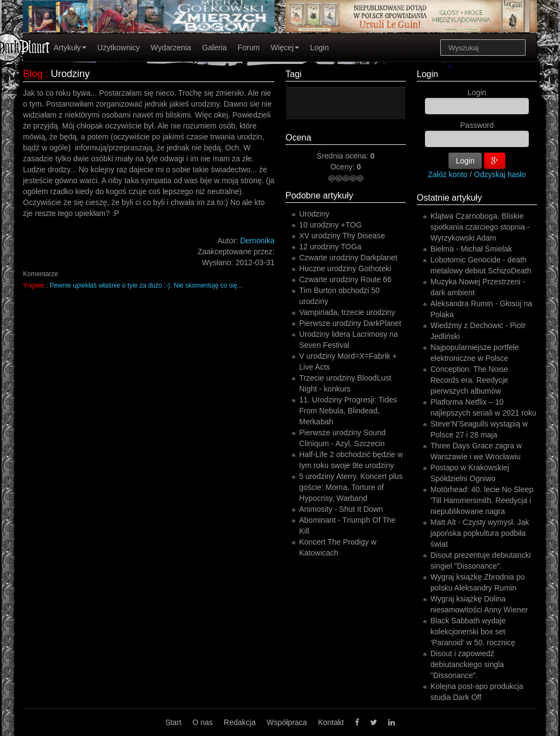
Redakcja (240, 722)
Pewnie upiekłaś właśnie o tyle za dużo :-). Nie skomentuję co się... (146, 285)
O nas (203, 722)
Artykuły (70, 48)
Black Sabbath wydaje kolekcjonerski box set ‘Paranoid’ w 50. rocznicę (473, 632)
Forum (249, 48)
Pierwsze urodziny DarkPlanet (350, 323)
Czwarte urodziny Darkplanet (348, 258)
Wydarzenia (171, 48)
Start (173, 722)
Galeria (214, 48)
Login (319, 48)
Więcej (285, 48)
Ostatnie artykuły (449, 198)
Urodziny (314, 214)
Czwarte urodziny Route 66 (345, 279)
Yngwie (34, 285)
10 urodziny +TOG (331, 225)
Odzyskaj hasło (500, 174)
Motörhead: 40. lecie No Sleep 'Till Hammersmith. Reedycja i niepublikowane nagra (482, 500)
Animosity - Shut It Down (341, 509)
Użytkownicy (119, 48)
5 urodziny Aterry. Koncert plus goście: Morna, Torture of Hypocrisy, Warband (351, 487)
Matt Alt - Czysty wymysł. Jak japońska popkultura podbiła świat (480, 533)
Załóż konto (448, 174)
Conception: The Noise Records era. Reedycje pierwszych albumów (469, 380)
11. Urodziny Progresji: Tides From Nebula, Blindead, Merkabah (348, 411)
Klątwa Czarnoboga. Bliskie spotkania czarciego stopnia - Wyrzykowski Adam (480, 227)
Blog (33, 74)
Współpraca (287, 722)
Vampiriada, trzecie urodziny (347, 312)
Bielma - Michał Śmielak (471, 249)
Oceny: (343, 167)
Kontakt (331, 722)
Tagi (293, 74)
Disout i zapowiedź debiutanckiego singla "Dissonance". (467, 664)
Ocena (298, 138)
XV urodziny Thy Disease (342, 236)
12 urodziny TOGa (330, 247)
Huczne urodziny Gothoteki (345, 268)
